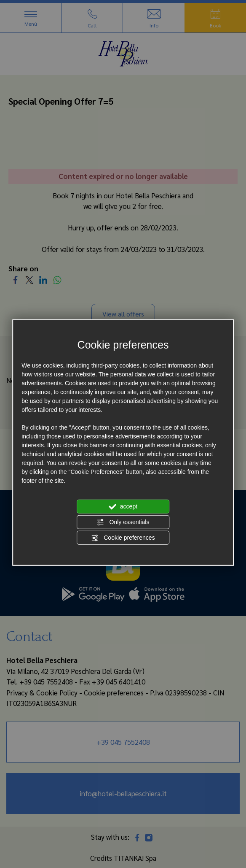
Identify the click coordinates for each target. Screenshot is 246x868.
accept (123, 507)
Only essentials (123, 522)
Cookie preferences (123, 538)
